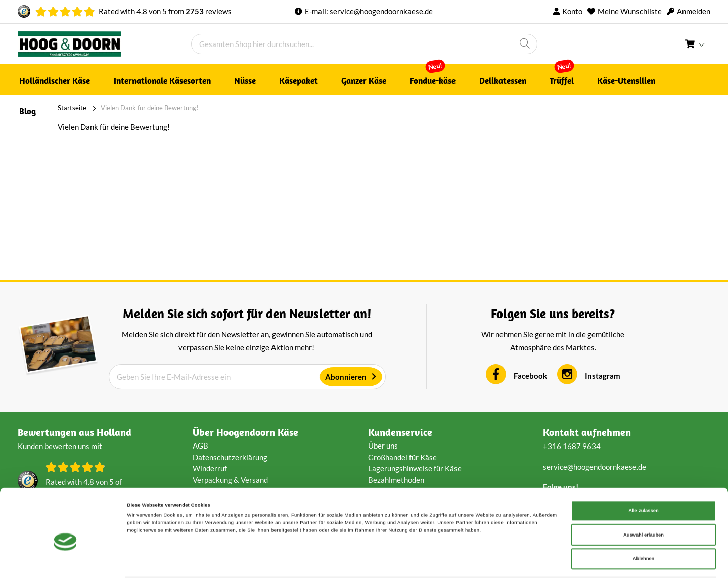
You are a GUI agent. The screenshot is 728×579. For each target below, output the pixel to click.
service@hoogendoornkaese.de (381, 11)
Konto (572, 11)
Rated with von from (165, 11)
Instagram (603, 376)
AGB (200, 446)
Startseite (32, 108)
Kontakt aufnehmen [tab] (587, 432)
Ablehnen (644, 525)
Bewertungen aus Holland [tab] (75, 432)
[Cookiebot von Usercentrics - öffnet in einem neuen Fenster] (65, 562)
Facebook (530, 376)
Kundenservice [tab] (400, 432)
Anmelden (694, 11)
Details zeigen (425, 562)
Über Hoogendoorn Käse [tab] (245, 432)
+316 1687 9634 (572, 446)
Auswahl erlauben (644, 501)
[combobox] (364, 44)
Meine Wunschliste (630, 11)
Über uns (383, 446)
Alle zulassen (643, 477)
